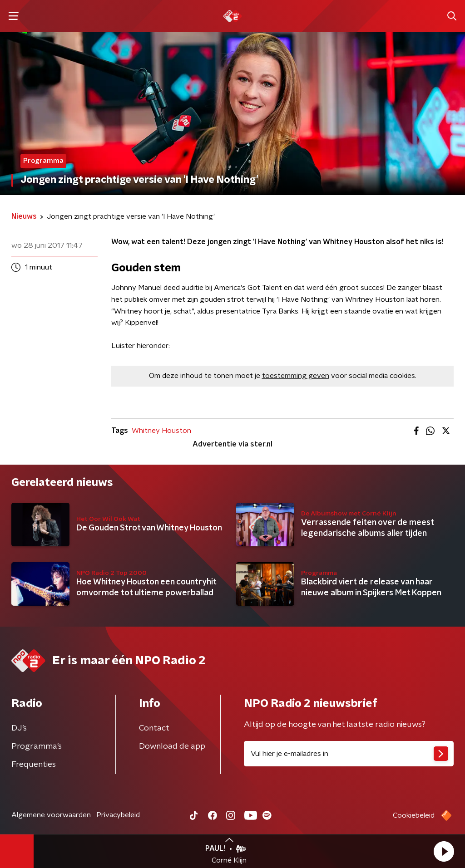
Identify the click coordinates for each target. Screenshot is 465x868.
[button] (444, 851)
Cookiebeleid (414, 815)
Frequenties (34, 765)
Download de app (172, 746)
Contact (154, 728)
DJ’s (19, 728)
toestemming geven (296, 376)
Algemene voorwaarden (51, 815)
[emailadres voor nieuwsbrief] (349, 754)
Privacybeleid (118, 815)
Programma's (37, 746)
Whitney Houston (161, 431)
